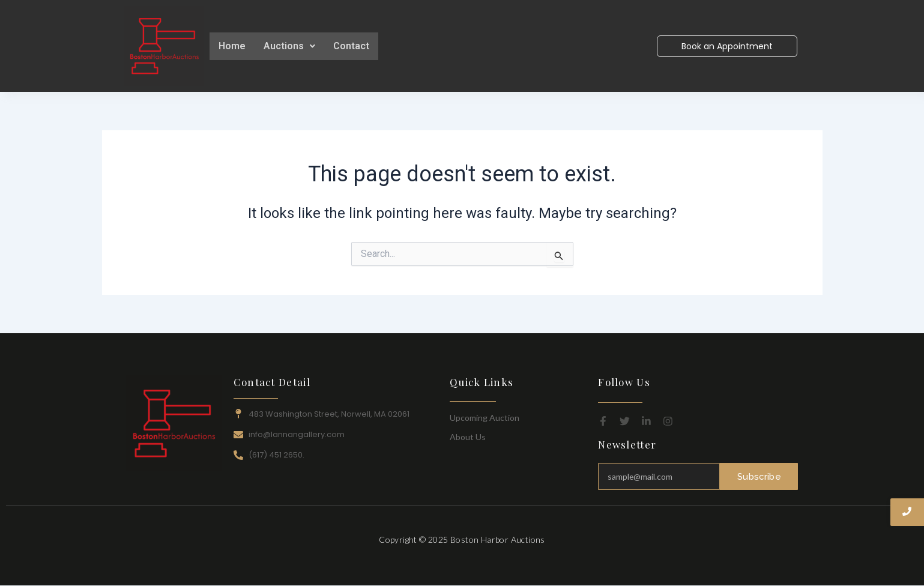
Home (232, 46)
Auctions (289, 46)
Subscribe (759, 476)
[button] (289, 46)
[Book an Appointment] (727, 46)
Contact (351, 46)
